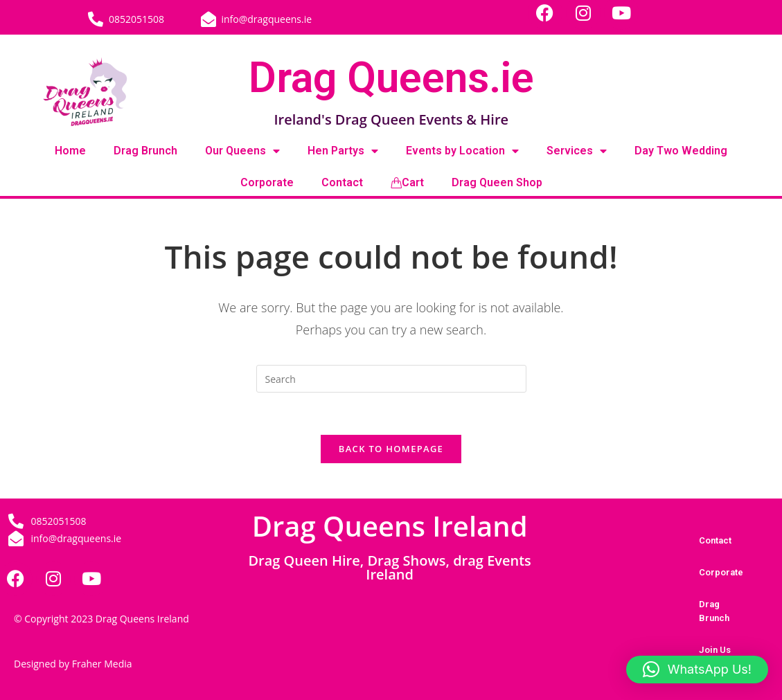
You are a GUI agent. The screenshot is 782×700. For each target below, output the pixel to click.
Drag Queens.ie (391, 78)
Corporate (267, 182)
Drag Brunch (145, 151)
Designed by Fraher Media (73, 664)
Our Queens (242, 151)
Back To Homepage (391, 449)
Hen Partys (343, 151)
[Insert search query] (391, 379)
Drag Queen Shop (497, 182)
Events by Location (462, 151)
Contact (342, 182)
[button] (697, 670)
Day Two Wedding (681, 151)
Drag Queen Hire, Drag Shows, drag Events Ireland (389, 567)
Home (70, 151)
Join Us (715, 650)
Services (577, 151)
